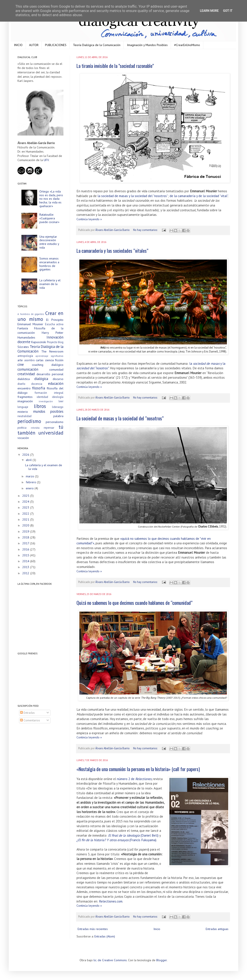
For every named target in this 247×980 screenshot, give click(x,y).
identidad (42, 397)
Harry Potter (53, 333)
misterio (23, 412)
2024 (26, 502)
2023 (26, 507)
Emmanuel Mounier (30, 324)
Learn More (209, 11)
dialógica (41, 379)
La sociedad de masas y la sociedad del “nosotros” (120, 418)
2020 (26, 525)
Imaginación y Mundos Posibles (147, 45)
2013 (26, 567)
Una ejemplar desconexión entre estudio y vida (49, 242)
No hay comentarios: (146, 230)
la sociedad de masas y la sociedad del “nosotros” (133, 196)
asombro (30, 360)
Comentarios (30, 720)
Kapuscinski (39, 342)
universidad (51, 433)
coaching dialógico (48, 365)
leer (61, 401)
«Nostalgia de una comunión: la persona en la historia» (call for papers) (138, 769)
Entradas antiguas (217, 929)
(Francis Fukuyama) (116, 840)
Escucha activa (54, 324)
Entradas (27, 713)
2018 (26, 537)
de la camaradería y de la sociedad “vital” (199, 196)
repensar (49, 428)
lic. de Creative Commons (110, 960)
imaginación (25, 401)
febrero (31, 482)
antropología (25, 356)
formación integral (49, 393)
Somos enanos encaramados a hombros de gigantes (49, 264)
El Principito (55, 320)
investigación (46, 401)
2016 (26, 549)
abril (29, 460)
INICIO (18, 45)
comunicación (28, 369)
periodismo (29, 421)
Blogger (162, 960)
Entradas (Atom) (105, 936)
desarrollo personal (50, 374)
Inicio (157, 929)
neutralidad (24, 416)
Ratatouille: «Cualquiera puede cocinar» (49, 218)
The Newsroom (52, 351)
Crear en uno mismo (40, 316)
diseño (21, 384)
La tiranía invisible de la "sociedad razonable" (115, 66)
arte (20, 360)
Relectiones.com (111, 901)
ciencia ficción (54, 360)
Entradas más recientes (93, 929)
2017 (26, 543)
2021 (26, 519)
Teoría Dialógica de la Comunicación (97, 45)
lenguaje (23, 407)
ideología (58, 397)
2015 (26, 555)
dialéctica (24, 379)
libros (40, 406)
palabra (58, 416)
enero (30, 488)
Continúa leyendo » (89, 219)
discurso (58, 379)
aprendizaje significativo (50, 356)
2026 (26, 455)
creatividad (26, 374)
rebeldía (35, 428)
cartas (40, 360)
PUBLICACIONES (56, 45)
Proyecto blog (55, 342)
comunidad (56, 370)
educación (56, 383)
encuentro (24, 388)
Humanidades (26, 337)
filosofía (39, 388)
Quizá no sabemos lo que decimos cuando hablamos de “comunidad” (135, 603)
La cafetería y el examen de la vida (50, 284)
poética (22, 428)
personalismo (55, 422)
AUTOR (34, 45)
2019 (26, 531)
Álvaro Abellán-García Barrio (113, 230)
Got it (228, 11)
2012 (26, 573)
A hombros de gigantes (31, 314)
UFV (46, 160)
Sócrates (23, 347)
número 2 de (134, 779)
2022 (26, 514)
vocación (23, 438)
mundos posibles (48, 411)
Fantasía (23, 328)
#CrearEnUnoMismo (187, 45)
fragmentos (25, 397)
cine (21, 364)
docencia (37, 384)
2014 (26, 561)
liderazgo (58, 407)
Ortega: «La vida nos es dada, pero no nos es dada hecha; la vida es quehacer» (51, 199)
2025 (26, 496)
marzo (30, 476)
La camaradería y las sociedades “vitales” (112, 251)
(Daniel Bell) (133, 835)
